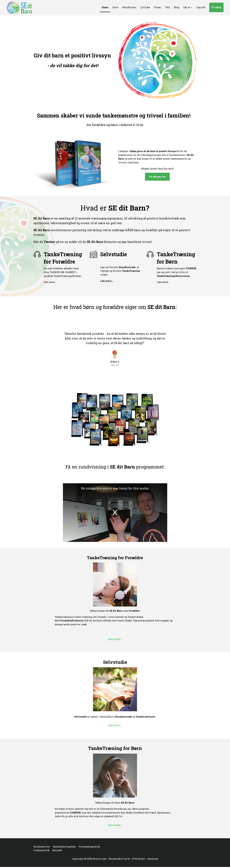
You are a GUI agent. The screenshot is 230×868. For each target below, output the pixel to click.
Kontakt (57, 850)
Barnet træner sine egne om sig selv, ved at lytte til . (177, 272)
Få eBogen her (157, 177)
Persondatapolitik (89, 847)
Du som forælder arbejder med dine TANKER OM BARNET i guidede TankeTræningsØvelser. (63, 272)
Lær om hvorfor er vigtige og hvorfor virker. (120, 271)
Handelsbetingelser (64, 847)
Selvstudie (114, 254)
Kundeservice (42, 847)
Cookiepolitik (41, 850)
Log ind (201, 7)
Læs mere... (50, 282)
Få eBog (216, 7)
